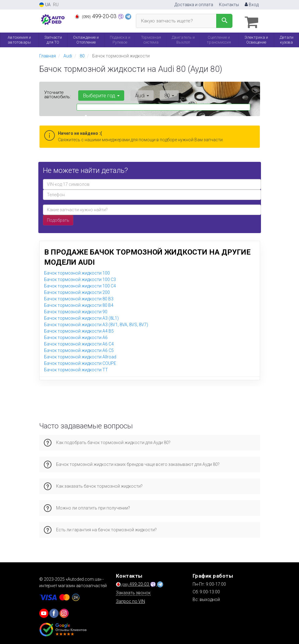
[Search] (224, 21)
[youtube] (44, 612)
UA (45, 5)
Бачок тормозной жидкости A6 (76, 336)
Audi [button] (137, 94)
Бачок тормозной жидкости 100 (77, 271)
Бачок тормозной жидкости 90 (76, 310)
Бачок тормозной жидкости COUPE (80, 362)
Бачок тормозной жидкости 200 (77, 291)
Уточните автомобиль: (57, 93)
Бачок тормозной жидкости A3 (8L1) (81, 317)
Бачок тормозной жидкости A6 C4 (79, 342)
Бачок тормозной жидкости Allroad (80, 355)
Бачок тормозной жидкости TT (76, 368)
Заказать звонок (133, 591)
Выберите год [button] (100, 94)
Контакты (229, 5)
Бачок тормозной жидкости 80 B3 (79, 297)
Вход (252, 5)
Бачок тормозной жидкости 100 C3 (80, 278)
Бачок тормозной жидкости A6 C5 (79, 349)
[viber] (54, 612)
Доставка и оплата (194, 5)
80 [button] (160, 94)
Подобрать (58, 219)
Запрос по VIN (130, 600)
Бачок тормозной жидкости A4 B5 (79, 330)
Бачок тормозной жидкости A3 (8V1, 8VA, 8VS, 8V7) (96, 323)
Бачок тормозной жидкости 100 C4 (80, 284)
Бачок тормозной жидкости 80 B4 (79, 304)
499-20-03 (96, 16)
